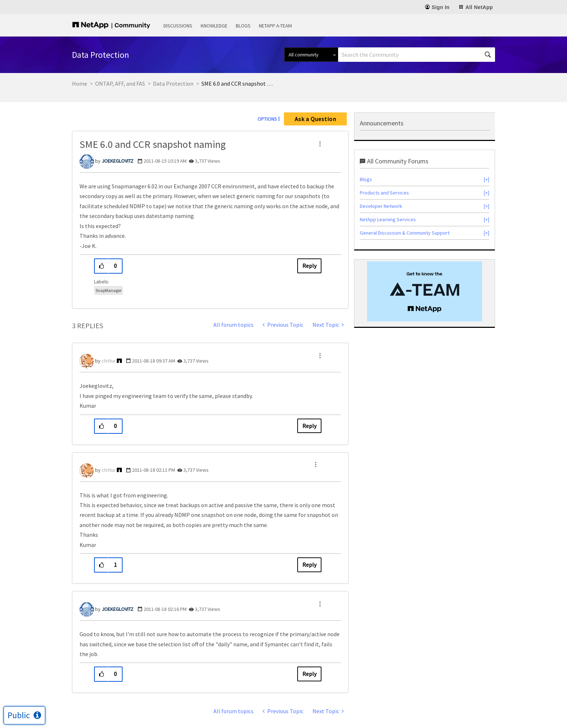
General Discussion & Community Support (405, 233)
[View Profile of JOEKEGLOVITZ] (118, 161)
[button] (320, 144)
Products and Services (384, 193)
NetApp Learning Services (388, 219)
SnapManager (108, 290)
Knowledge (214, 26)
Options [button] (267, 119)
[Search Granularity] (311, 55)
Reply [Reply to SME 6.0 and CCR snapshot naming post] (309, 266)
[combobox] (417, 55)
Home (80, 83)
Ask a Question (316, 119)
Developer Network (381, 206)
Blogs (243, 26)
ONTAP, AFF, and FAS (120, 83)
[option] (425, 291)
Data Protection (173, 83)
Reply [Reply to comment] (309, 426)
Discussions (178, 26)
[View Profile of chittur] (109, 361)
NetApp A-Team (275, 26)
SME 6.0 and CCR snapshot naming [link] (238, 83)
